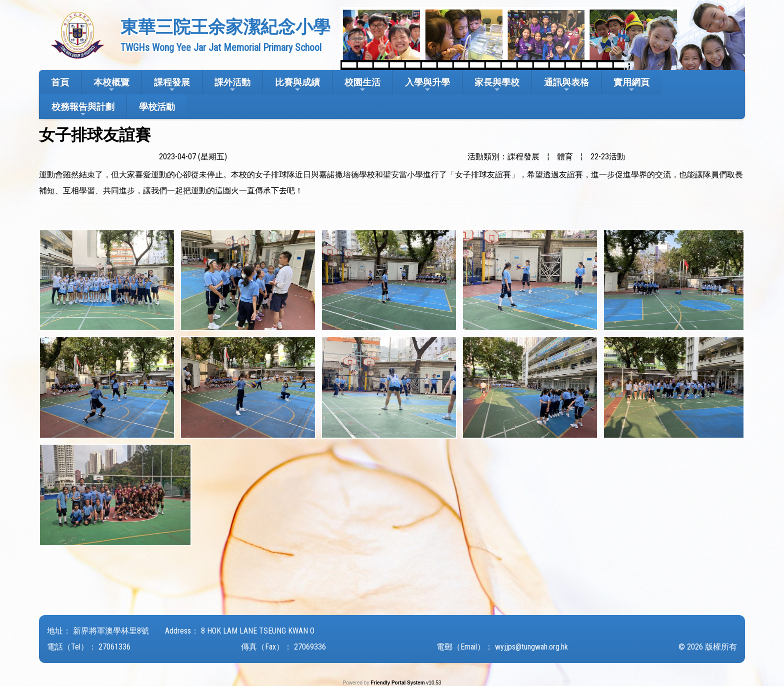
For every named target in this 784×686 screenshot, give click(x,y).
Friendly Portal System (398, 683)
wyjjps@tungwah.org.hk (531, 647)
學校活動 (157, 107)
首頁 (60, 82)
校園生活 (362, 85)
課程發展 (172, 85)
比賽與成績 (297, 85)
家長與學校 (497, 85)
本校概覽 (111, 85)
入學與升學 (427, 85)
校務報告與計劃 (83, 110)
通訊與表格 (566, 85)
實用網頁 (631, 85)
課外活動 (232, 85)
